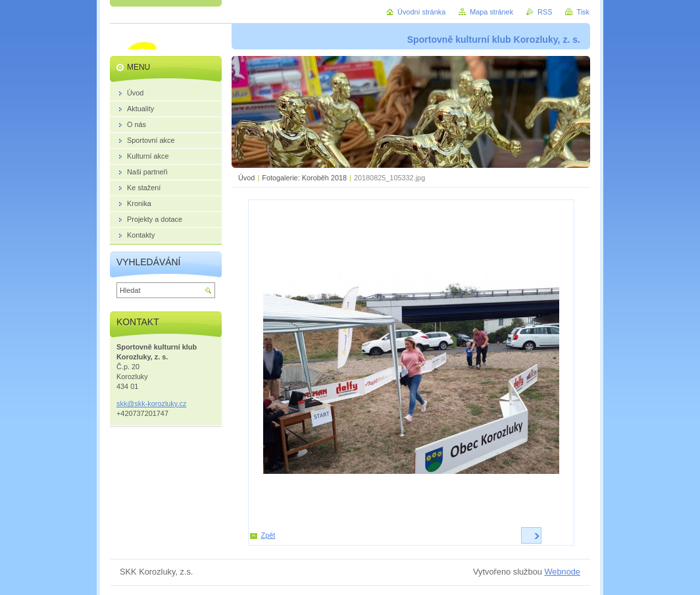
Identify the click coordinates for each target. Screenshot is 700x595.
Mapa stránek (491, 12)
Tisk (583, 12)
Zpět (268, 535)
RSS (545, 12)
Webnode (562, 572)
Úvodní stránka (421, 12)
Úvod (246, 178)
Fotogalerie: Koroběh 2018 (304, 178)
